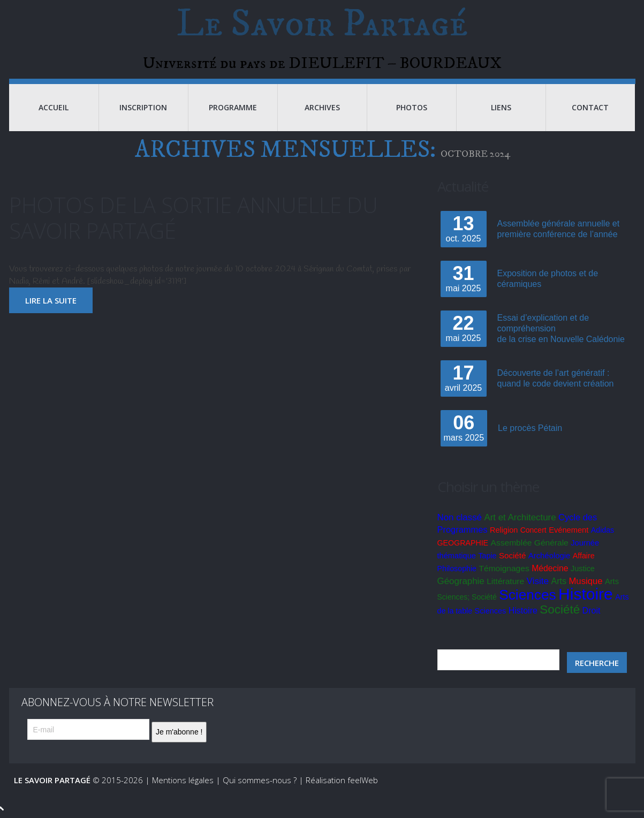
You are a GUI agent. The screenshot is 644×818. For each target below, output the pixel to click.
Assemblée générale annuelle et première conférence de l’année (559, 229)
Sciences (527, 595)
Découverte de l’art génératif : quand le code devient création (556, 378)
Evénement (569, 530)
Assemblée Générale (530, 543)
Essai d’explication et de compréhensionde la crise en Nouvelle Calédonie (561, 328)
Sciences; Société (467, 597)
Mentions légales (183, 780)
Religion (504, 530)
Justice (583, 569)
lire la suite (51, 300)
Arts (559, 581)
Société (512, 555)
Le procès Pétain (530, 428)
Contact (590, 107)
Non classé (460, 517)
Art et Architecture (520, 517)
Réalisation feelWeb (342, 780)
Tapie (487, 556)
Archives (322, 107)
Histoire (586, 594)
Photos (412, 107)
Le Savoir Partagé (322, 24)
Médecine (550, 568)
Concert (533, 530)
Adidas (603, 530)
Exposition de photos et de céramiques (548, 279)
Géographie (461, 581)
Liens (501, 107)
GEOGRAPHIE (463, 543)
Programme (233, 107)
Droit (592, 611)
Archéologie (550, 556)
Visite (538, 581)
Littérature (505, 581)
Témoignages (504, 568)
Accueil (54, 107)
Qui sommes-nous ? (260, 780)
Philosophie (457, 569)
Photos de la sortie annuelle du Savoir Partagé (194, 218)
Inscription (143, 107)
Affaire (584, 556)
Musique (586, 581)
